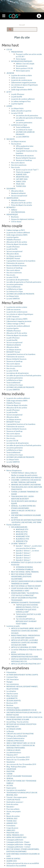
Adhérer (14, 210)
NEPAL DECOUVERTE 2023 (16, 837)
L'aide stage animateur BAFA (22, 89)
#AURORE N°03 (22, 534)
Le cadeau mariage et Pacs (21, 101)
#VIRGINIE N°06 (22, 541)
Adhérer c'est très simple (25, 64)
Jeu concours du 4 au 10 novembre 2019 (21, 764)
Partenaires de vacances (25, 155)
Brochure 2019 (12, 703)
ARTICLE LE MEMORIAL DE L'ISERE (24, 647)
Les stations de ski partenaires (27, 115)
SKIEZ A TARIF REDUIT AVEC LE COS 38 (21, 743)
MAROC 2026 (21, 181)
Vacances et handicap (24, 160)
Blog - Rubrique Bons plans (16, 767)
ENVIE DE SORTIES (13, 858)
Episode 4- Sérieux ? (23, 555)
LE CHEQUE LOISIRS (14, 729)
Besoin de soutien (13, 816)
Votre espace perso (23, 71)
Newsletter (11, 762)
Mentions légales (13, 708)
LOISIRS (9, 106)
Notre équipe (21, 59)
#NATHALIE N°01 (22, 529)
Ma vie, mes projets (14, 811)
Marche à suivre (12, 693)
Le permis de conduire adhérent (23, 99)
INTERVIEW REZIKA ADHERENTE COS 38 (21, 710)
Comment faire (12, 677)
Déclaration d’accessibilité (16, 866)
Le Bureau (10, 731)
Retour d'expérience (14, 470)
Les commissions (13, 684)
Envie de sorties (12, 804)
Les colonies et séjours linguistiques (24, 85)
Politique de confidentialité (17, 736)
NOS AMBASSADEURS (19, 527)
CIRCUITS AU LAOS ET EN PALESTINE (20, 734)
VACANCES (11, 139)
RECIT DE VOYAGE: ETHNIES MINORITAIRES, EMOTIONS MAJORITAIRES (21, 576)
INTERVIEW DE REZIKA (24, 567)
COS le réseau (16, 221)
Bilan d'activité (12, 696)
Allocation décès (17, 191)
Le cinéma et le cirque (24, 130)
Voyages (10, 682)
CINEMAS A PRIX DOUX (15, 741)
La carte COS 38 (17, 113)
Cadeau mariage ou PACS (16, 230)
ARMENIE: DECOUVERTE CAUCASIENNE (26, 485)
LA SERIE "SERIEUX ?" (19, 543)
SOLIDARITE (11, 188)
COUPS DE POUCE (13, 800)
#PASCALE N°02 (22, 532)
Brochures (15, 217)
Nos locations (16, 144)
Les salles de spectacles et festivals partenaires (24, 282)
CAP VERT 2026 (22, 179)
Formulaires (11, 825)
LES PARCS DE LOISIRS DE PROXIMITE (20, 294)
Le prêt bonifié (17, 97)
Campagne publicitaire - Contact (18, 847)
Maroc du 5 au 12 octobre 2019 (18, 759)
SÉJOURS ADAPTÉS (14, 701)
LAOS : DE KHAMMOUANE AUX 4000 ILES (26, 477)
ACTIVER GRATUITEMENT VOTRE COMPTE (22, 675)
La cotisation (11, 691)
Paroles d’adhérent (13, 525)
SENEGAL (10, 778)
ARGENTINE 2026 (22, 177)
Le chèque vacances (18, 141)
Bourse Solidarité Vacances (26, 158)
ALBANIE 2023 (12, 823)
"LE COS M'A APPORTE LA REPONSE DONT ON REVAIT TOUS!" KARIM (26, 621)
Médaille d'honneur (18, 200)
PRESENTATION (17, 52)
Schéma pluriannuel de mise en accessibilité (23, 863)
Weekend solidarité (18, 193)
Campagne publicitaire (15, 840)
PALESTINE (11, 771)
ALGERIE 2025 (12, 861)
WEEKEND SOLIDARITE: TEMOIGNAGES (26, 602)
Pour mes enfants (13, 809)
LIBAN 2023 (11, 830)
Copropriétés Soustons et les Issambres (21, 261)
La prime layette (17, 104)
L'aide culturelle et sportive (21, 111)
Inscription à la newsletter (16, 790)
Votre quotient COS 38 (24, 68)
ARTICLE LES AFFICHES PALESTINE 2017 (26, 664)
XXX (8, 814)
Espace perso (11, 788)
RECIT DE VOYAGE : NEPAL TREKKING (25, 572)
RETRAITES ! (11, 207)
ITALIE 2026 (20, 184)
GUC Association (13, 679)
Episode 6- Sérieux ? (23, 560)
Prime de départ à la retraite (22, 205)
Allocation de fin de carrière (21, 203)
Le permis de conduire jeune (22, 80)
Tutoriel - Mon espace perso (17, 797)
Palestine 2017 (12, 755)
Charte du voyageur (23, 172)
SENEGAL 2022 (12, 818)
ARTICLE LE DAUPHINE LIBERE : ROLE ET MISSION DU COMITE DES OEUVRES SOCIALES (26, 631)
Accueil (22, 25)
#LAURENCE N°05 (22, 539)
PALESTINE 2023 (13, 833)
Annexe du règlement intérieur (23, 219)
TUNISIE (9, 774)
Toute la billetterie (23, 127)
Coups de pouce (12, 828)
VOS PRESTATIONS (18, 212)
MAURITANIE (11, 769)
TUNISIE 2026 (21, 186)
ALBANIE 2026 (21, 174)
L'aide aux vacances (18, 78)
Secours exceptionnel (19, 196)
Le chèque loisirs (17, 108)
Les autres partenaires (24, 122)
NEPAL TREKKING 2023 (15, 835)
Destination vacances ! (15, 802)
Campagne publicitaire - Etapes (18, 842)
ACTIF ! (9, 92)
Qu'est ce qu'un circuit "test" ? (27, 170)
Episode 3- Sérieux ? (23, 553)
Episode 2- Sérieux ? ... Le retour (27, 550)
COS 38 (9, 49)
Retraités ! (10, 807)
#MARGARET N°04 (23, 536)
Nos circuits (15, 167)
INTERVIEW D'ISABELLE (25, 569)
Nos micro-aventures (19, 165)
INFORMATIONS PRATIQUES (22, 61)
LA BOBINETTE (12, 698)
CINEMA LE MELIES (13, 750)
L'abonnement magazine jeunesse (24, 82)
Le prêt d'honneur (18, 94)
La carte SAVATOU (22, 137)
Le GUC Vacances (17, 87)
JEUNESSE (10, 73)
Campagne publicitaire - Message (19, 844)
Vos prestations (22, 66)
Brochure (10, 705)
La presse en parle (13, 626)
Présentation (11, 672)
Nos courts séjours (18, 163)
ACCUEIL (10, 785)
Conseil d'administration (15, 738)
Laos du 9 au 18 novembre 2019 (18, 757)
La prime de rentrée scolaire (21, 75)
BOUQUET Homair (23, 148)
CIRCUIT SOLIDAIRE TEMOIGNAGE (19, 776)
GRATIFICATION (12, 198)
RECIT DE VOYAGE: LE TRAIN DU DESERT (26, 586)
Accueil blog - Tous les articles (17, 722)
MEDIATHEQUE (12, 214)
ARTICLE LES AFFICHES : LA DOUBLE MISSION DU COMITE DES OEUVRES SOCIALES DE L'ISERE (25, 642)
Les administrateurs (14, 752)
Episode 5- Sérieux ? (23, 558)
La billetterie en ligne (19, 125)
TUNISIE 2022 (11, 821)
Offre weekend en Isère (25, 146)
